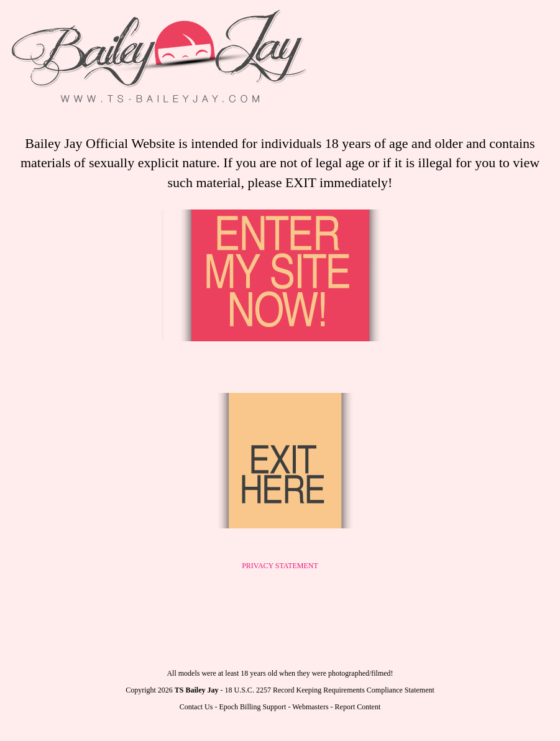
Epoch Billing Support (252, 707)
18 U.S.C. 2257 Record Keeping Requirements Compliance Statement (330, 690)
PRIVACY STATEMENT (280, 566)
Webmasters (310, 707)
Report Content (358, 707)
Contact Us (196, 707)
